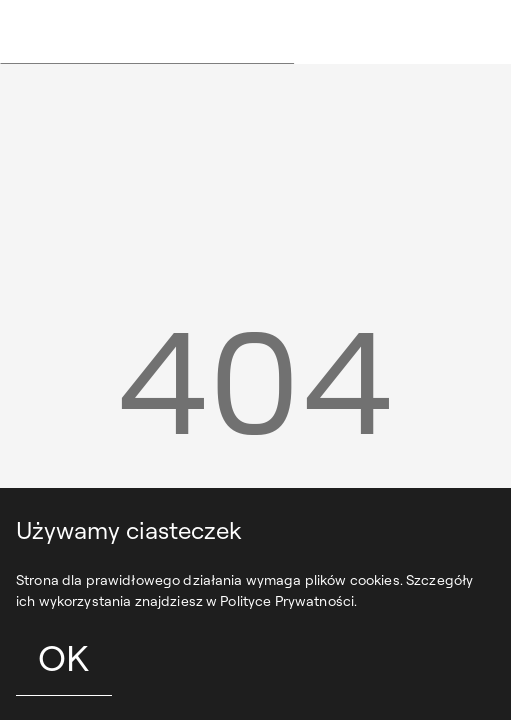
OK (63, 657)
